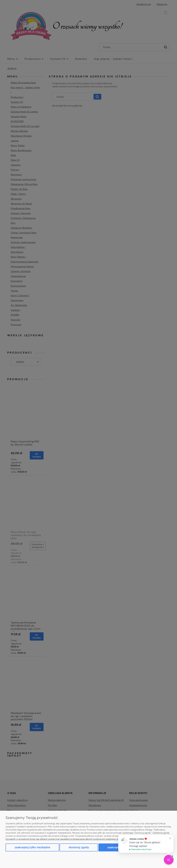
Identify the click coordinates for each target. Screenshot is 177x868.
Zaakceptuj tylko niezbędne (32, 847)
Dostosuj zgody (79, 847)
